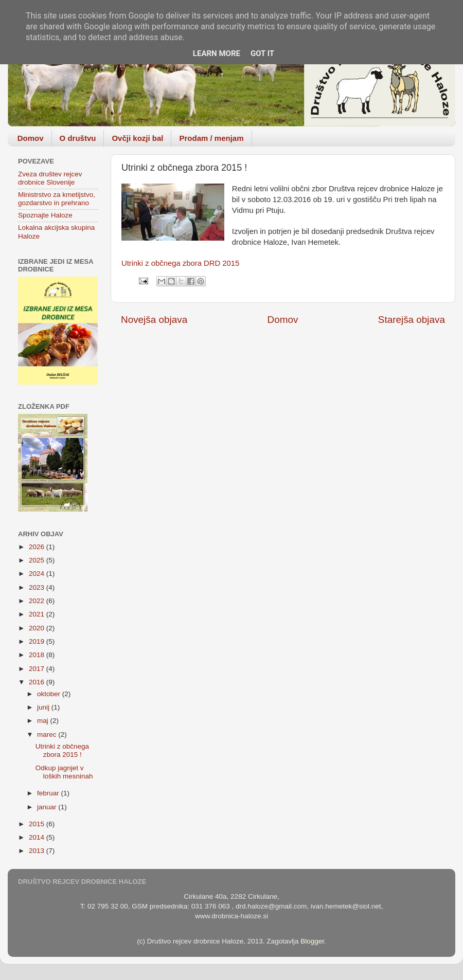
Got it (262, 53)
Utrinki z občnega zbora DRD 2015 (180, 263)
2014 (38, 837)
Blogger (312, 941)
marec (48, 734)
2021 (38, 614)
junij (44, 707)
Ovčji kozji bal (137, 138)
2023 (38, 587)
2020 (38, 628)
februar (49, 793)
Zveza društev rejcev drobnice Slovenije (50, 178)
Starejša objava (412, 320)
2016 (38, 682)
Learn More (217, 53)
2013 (38, 851)
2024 (38, 574)
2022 (38, 601)
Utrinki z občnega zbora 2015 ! (62, 750)
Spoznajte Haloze (45, 215)
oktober (50, 694)
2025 (38, 560)
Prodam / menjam (211, 138)
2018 (38, 655)
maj (44, 721)
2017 (38, 669)
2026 (38, 547)
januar (48, 807)
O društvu (78, 138)
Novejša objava (154, 320)
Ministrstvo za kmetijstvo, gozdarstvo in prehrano (57, 199)
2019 (38, 641)
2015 (38, 824)
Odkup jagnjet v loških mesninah (64, 772)
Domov (31, 138)
